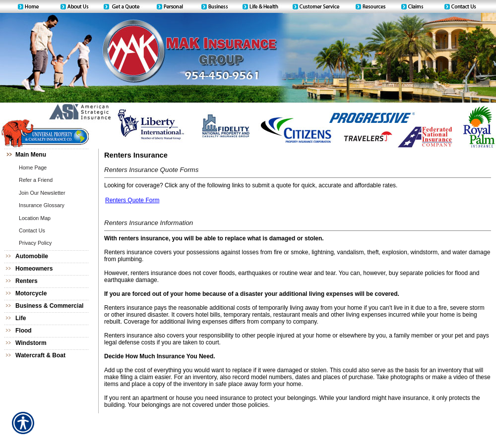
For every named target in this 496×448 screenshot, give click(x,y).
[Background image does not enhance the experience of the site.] (50, 155)
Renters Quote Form (132, 200)
